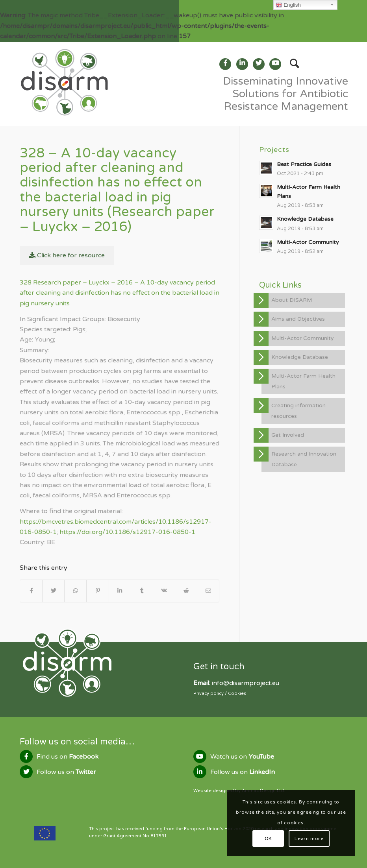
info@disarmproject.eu (246, 683)
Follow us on (66, 772)
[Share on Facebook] (31, 591)
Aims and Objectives (298, 319)
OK (268, 838)
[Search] (291, 64)
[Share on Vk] (164, 591)
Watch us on (242, 757)
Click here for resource (67, 255)
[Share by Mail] (208, 591)
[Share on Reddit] (186, 591)
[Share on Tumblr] (142, 591)
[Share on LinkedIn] (120, 591)
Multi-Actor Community (302, 338)
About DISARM (292, 300)
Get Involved (288, 435)
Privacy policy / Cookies (220, 693)
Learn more (309, 838)
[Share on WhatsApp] (75, 591)
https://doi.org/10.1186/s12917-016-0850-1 (127, 532)
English (288, 5)
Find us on (68, 757)
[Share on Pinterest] (97, 591)
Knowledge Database (300, 357)
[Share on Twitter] (53, 591)
